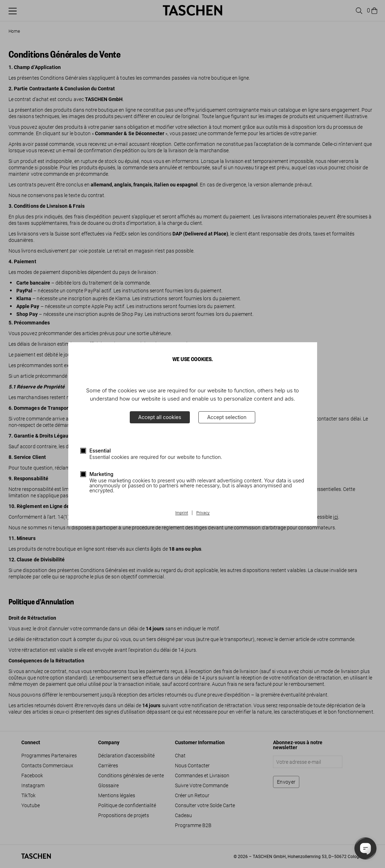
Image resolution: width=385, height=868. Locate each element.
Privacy (203, 513)
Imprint (181, 513)
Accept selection (227, 417)
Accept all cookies (160, 417)
